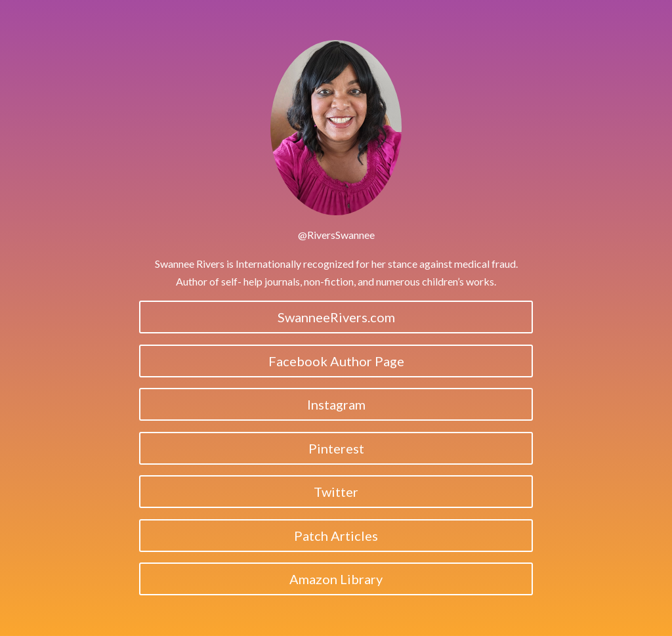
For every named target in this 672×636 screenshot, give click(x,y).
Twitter (336, 492)
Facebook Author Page (336, 361)
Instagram (336, 404)
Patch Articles (336, 536)
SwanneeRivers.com (336, 317)
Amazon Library (336, 579)
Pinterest (336, 448)
